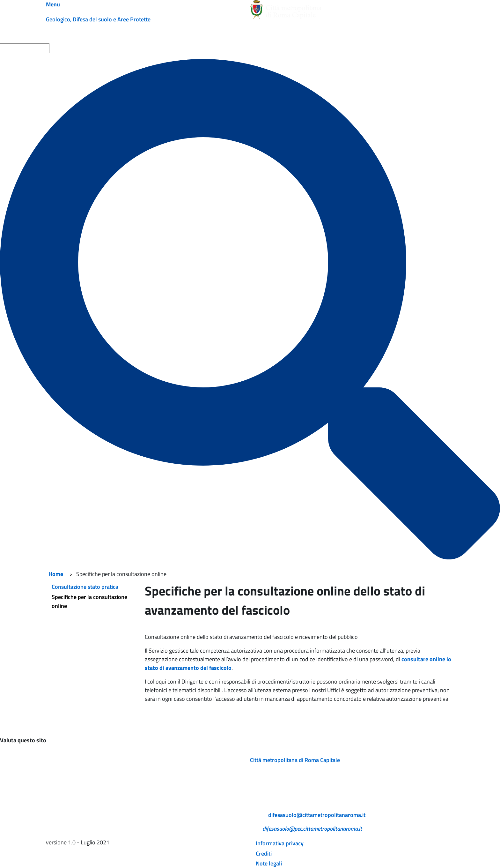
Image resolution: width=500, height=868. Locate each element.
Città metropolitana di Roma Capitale (295, 760)
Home (56, 574)
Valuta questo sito (23, 740)
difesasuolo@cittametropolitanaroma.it (317, 815)
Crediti (264, 853)
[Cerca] (250, 309)
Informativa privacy (280, 843)
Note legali (269, 863)
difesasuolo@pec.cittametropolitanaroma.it (312, 829)
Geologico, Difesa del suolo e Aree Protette (98, 19)
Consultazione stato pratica (85, 587)
